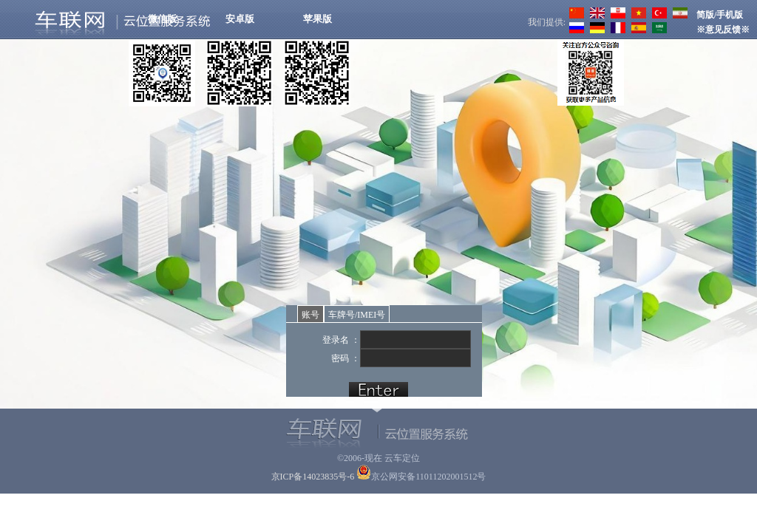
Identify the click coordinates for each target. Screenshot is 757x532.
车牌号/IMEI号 (357, 315)
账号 (310, 315)
